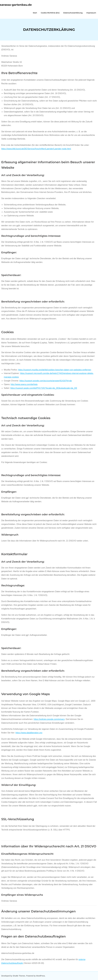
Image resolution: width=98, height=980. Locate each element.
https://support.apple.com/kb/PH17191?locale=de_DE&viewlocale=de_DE (44, 388)
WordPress (41, 976)
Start (35, 13)
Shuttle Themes (19, 976)
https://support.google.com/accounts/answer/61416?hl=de (46, 381)
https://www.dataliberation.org (29, 733)
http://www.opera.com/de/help (24, 384)
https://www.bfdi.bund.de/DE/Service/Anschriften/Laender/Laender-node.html (36, 149)
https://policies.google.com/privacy (49, 719)
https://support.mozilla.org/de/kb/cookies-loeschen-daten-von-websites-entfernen (55, 370)
